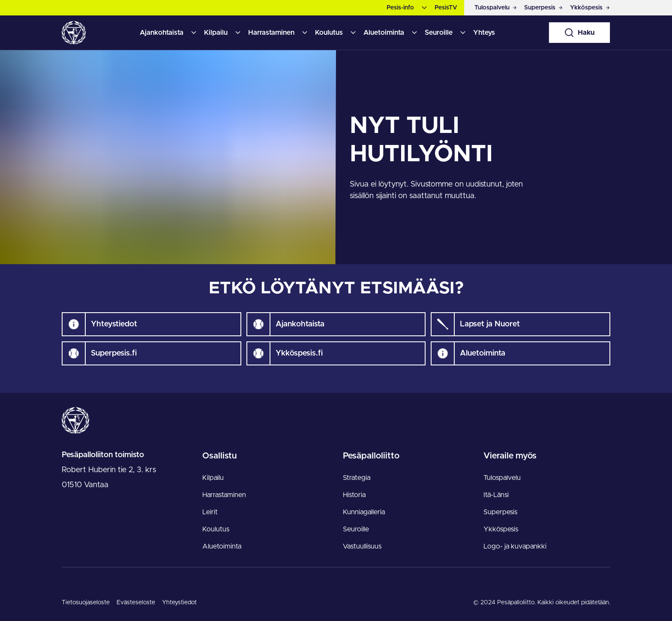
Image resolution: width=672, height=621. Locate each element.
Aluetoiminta (384, 33)
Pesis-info (400, 8)
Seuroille (439, 33)
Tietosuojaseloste (86, 603)
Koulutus (329, 33)
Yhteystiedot (179, 603)
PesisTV (446, 8)
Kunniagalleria (364, 512)
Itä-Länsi (496, 495)
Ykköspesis (501, 529)
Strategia (357, 478)
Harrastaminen (271, 33)
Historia (354, 495)
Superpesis (500, 512)
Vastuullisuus (362, 546)
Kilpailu (216, 33)
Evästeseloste (136, 603)
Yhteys (484, 33)
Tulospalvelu (502, 478)
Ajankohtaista (162, 33)
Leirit (210, 512)
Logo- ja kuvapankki (515, 546)
